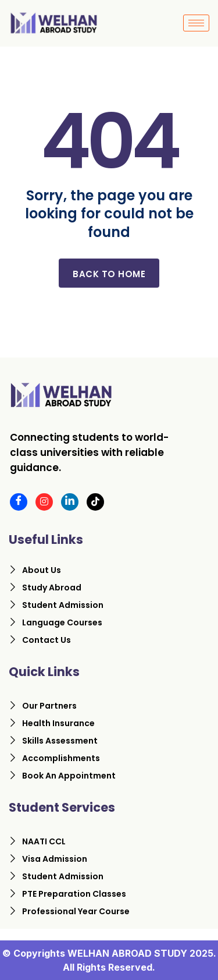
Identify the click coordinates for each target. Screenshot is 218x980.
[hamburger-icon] (196, 23)
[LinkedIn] (70, 502)
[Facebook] (19, 502)
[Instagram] (44, 502)
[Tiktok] (95, 502)
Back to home (109, 274)
